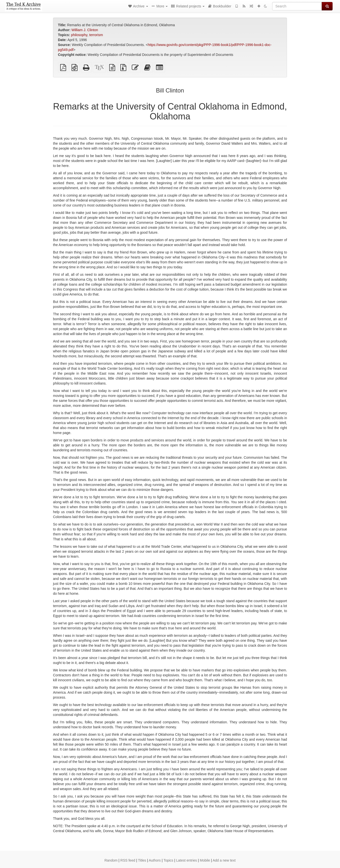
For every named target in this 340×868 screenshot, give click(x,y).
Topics (168, 860)
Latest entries (186, 860)
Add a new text (224, 860)
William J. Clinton (85, 30)
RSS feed (128, 860)
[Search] (297, 6)
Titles (142, 860)
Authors (155, 860)
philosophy (79, 35)
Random (111, 860)
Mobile (205, 860)
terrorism (96, 35)
